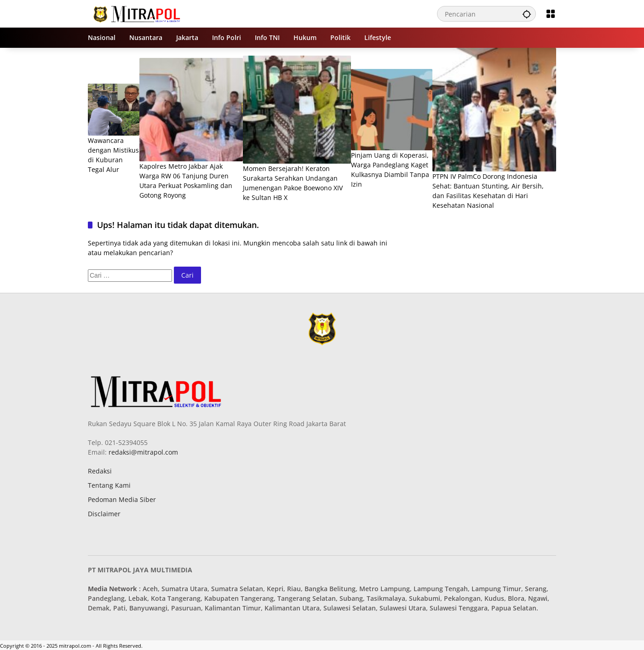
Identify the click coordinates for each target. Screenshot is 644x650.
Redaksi (100, 471)
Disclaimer (104, 514)
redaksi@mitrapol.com (142, 452)
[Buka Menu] (551, 14)
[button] (527, 14)
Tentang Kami (109, 485)
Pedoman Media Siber (122, 499)
